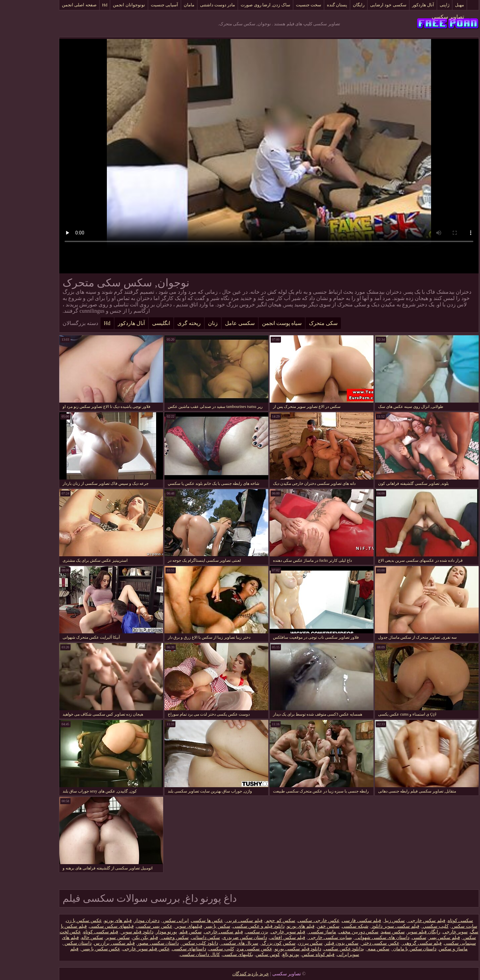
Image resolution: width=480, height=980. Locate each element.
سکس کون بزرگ (249, 943)
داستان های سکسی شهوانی (353, 938)
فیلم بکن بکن (116, 938)
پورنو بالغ (262, 955)
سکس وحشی (146, 938)
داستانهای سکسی (160, 949)
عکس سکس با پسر (72, 949)
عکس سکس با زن (55, 921)
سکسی (390, 938)
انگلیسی (132, 323)
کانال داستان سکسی (171, 955)
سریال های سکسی (211, 943)
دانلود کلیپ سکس (171, 943)
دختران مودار (118, 921)
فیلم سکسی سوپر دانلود (366, 926)
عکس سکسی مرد (226, 949)
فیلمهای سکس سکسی (83, 926)
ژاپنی (416, 5)
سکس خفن (299, 926)
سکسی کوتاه (432, 921)
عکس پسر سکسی (125, 926)
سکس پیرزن (281, 943)
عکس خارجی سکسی (290, 921)
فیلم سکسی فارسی (333, 921)
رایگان (330, 5)
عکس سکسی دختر (351, 943)
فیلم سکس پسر (415, 938)
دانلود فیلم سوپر (108, 932)
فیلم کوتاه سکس (289, 955)
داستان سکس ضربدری (216, 938)
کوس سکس (239, 955)
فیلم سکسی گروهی (393, 943)
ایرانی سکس (146, 921)
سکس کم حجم (251, 921)
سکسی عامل (211, 323)
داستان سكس (48, 943)
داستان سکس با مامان (385, 949)
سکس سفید (364, 932)
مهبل (431, 5)
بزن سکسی (228, 932)
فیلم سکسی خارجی (195, 932)
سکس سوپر (89, 938)
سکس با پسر (189, 926)
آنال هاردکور (394, 5)
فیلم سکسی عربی (215, 921)
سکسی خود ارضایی (359, 5)
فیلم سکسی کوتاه (72, 932)
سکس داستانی (177, 938)
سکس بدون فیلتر (313, 943)
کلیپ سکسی (192, 949)
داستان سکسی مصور (129, 943)
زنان (184, 323)
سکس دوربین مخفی (330, 932)
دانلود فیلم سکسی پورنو (269, 949)
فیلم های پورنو (89, 921)
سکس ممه (349, 949)
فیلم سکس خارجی (397, 921)
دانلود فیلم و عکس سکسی (230, 926)
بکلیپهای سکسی (209, 955)
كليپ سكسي (406, 926)
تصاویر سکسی (419, 17)
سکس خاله (63, 938)
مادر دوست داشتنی (189, 5)
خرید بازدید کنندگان (222, 974)
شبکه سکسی (326, 926)
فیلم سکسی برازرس (85, 943)
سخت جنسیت (280, 5)
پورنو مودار (138, 932)
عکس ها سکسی (178, 921)
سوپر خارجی (426, 932)
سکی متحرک (294, 323)
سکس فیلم (162, 932)
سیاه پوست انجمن (253, 323)
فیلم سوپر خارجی (259, 932)
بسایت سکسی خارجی (301, 938)
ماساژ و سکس (424, 949)
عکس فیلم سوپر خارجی (117, 949)
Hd (76, 5)
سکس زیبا (365, 921)
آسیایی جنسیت (135, 5)
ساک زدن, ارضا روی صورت (236, 5)
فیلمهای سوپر (160, 926)
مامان (160, 5)
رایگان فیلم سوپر (395, 932)
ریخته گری (160, 323)
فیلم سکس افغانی (258, 938)
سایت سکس (435, 926)
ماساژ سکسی (293, 932)
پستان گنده (308, 5)
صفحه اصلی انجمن (50, 5)
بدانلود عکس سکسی (315, 949)
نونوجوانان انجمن (100, 5)
